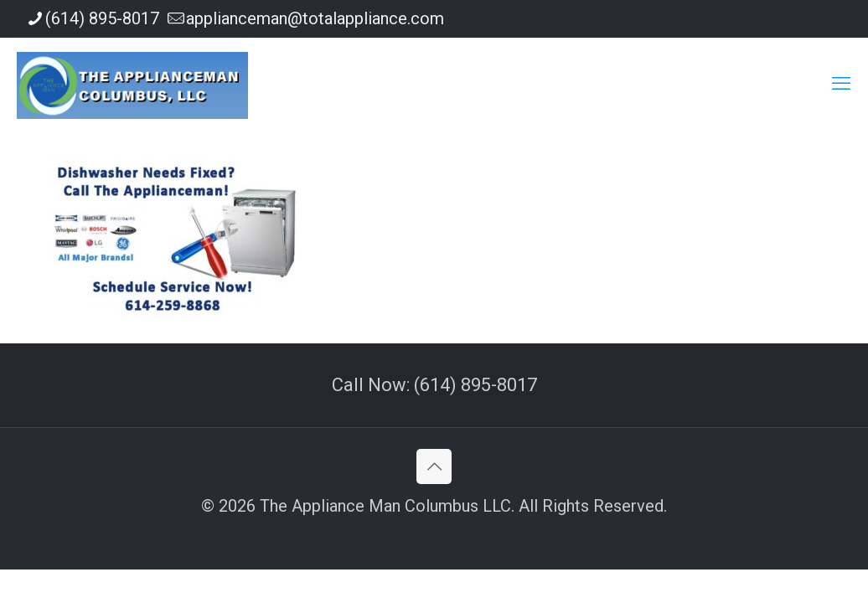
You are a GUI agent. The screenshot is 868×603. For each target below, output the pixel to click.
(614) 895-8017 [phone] (102, 18)
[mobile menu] (841, 84)
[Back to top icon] (434, 466)
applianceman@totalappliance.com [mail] (315, 18)
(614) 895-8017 (475, 385)
